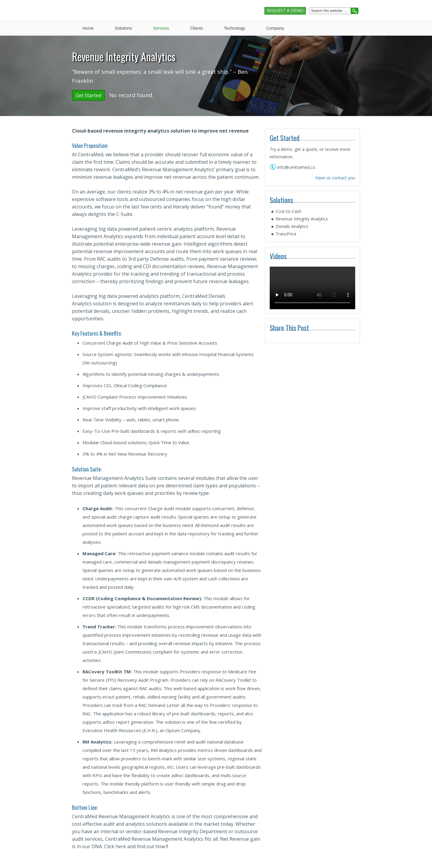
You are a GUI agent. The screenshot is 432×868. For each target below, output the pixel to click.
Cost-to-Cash (289, 211)
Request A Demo (285, 10)
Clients (197, 28)
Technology (234, 28)
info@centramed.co (296, 167)
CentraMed (98, 5)
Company (275, 28)
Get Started (88, 95)
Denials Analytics (292, 226)
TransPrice (286, 234)
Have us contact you (335, 178)
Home (88, 28)
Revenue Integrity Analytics (302, 219)
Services (161, 28)
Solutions (123, 28)
